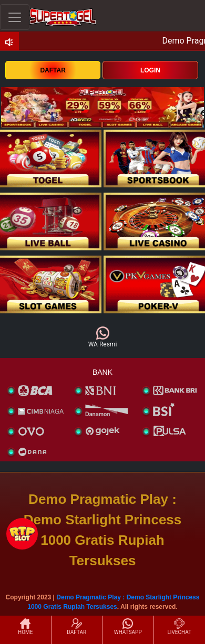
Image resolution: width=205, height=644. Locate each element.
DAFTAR (53, 70)
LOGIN (150, 70)
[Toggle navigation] (15, 17)
